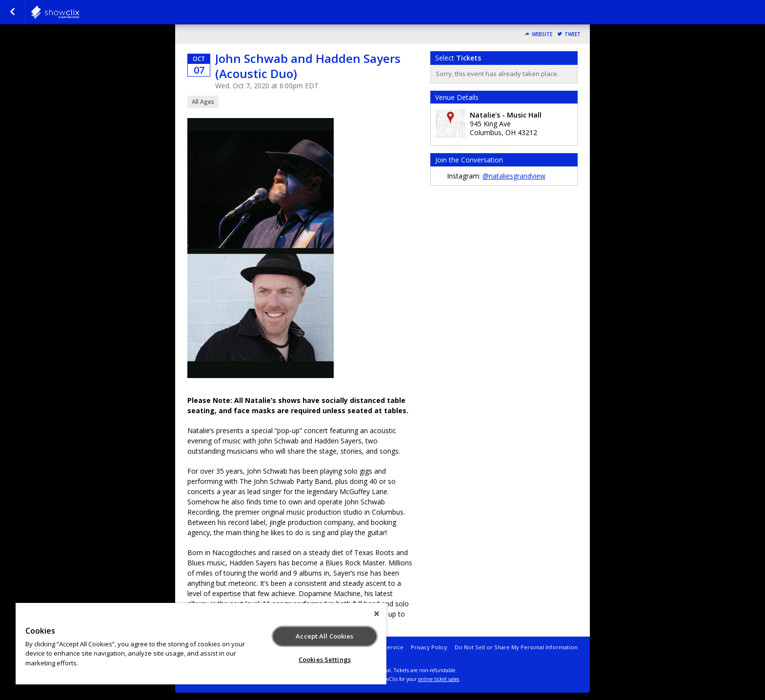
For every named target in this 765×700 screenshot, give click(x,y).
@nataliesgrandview (514, 176)
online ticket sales (439, 679)
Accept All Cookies (324, 636)
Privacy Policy (429, 647)
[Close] (377, 614)
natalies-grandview (79, 12)
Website (542, 34)
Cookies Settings (325, 660)
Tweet (573, 34)
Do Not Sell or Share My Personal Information (516, 647)
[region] (201, 644)
